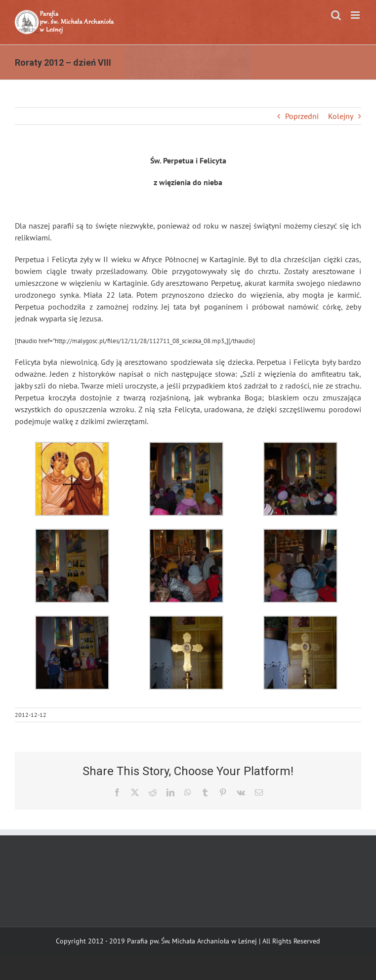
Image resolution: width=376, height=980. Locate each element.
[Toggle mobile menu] (356, 15)
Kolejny (341, 116)
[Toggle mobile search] (336, 15)
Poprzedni (302, 116)
